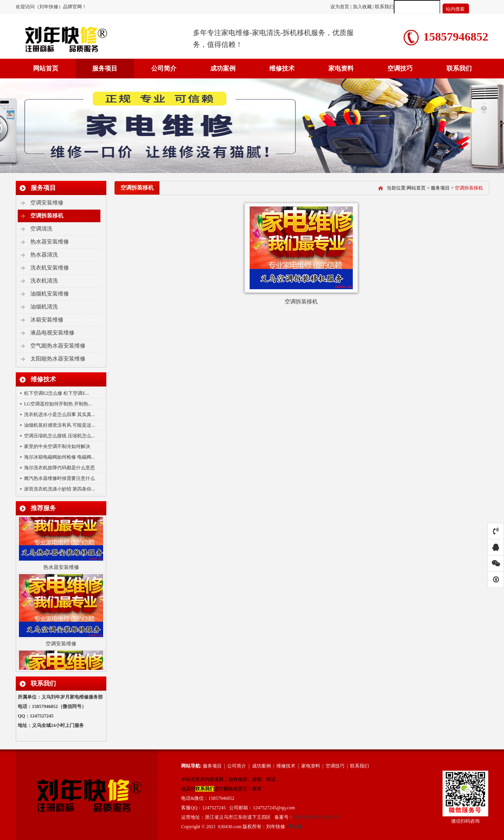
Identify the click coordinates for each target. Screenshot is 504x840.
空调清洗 (41, 229)
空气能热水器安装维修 (58, 346)
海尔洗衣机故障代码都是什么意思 (59, 468)
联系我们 (384, 7)
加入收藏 (362, 7)
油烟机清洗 (44, 307)
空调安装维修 (47, 203)
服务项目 (105, 68)
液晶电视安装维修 (52, 333)
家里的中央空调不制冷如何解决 (57, 446)
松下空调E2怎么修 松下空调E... (57, 393)
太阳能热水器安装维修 (58, 359)
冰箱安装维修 (47, 320)
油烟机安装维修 (50, 294)
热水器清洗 (44, 255)
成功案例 (223, 68)
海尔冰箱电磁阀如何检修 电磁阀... (59, 457)
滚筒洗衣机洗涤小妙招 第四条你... (59, 489)
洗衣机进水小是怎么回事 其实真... (59, 414)
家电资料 (341, 68)
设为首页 (340, 7)
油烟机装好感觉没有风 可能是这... (59, 425)
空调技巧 (400, 68)
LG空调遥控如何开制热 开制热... (58, 404)
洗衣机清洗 (44, 281)
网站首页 (46, 68)
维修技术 (282, 68)
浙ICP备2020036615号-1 (318, 817)
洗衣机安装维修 (50, 268)
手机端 (295, 827)
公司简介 (164, 68)
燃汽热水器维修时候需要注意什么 (59, 478)
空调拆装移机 (47, 216)
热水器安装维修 (50, 242)
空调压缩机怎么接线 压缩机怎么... (59, 436)
